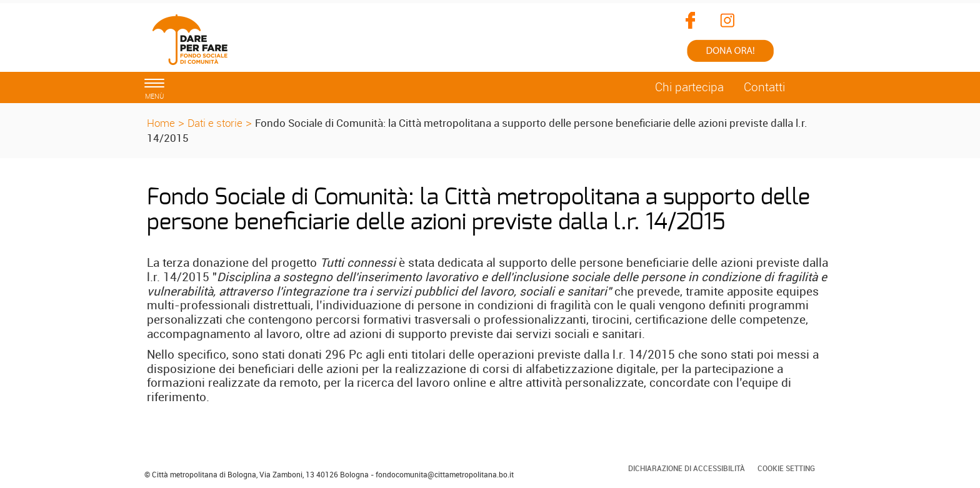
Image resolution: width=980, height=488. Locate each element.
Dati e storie (215, 123)
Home (161, 123)
